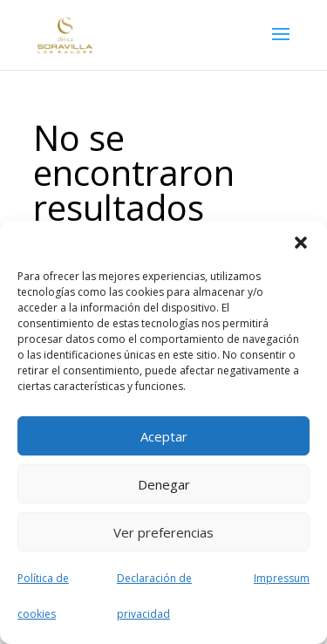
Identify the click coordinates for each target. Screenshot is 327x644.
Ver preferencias (163, 532)
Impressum (282, 578)
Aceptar (164, 436)
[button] (301, 243)
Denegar (164, 484)
